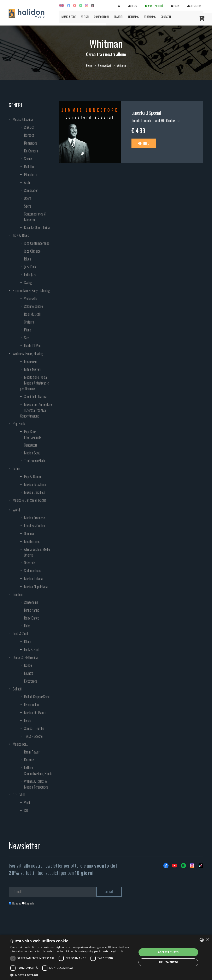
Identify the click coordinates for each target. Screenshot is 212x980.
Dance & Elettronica (25, 657)
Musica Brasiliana (35, 484)
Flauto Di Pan (32, 346)
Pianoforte (31, 174)
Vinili (27, 802)
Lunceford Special (146, 112)
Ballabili (17, 689)
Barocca (29, 135)
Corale (28, 159)
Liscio (28, 720)
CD (26, 810)
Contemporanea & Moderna (35, 217)
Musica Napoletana (36, 586)
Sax (26, 338)
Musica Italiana (33, 578)
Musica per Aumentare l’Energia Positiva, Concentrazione (36, 410)
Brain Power (32, 752)
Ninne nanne (32, 610)
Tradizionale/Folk (34, 461)
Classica (29, 127)
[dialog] (106, 957)
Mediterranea (32, 541)
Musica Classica (23, 119)
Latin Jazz (30, 275)
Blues (28, 259)
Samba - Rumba (34, 728)
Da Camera (31, 151)
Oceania (29, 533)
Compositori (101, 17)
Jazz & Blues (21, 235)
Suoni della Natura (35, 396)
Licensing (133, 17)
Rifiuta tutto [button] (168, 962)
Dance (28, 665)
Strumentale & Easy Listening (31, 290)
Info (144, 143)
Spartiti (118, 17)
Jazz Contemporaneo (37, 243)
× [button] (207, 939)
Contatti (166, 17)
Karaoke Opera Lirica (37, 227)
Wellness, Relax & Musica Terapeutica (36, 784)
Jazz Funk (30, 267)
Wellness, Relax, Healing (28, 353)
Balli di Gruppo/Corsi (37, 697)
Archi (27, 182)
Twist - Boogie (33, 736)
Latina (16, 469)
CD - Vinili (19, 795)
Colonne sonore (33, 306)
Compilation (31, 190)
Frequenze (30, 361)
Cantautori (30, 445)
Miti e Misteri (32, 369)
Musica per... (20, 744)
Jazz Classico (32, 251)
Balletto (29, 167)
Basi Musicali (32, 314)
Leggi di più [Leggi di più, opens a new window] (117, 951)
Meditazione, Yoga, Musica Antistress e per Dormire (34, 383)
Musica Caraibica (35, 492)
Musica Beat (32, 453)
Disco (28, 642)
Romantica (31, 143)
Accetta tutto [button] (168, 952)
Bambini (18, 594)
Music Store (69, 17)
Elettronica (31, 681)
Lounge (29, 673)
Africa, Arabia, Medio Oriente (37, 552)
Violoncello (31, 298)
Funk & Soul (20, 634)
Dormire (29, 760)
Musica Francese (34, 518)
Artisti (85, 17)
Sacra (28, 206)
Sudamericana (33, 571)
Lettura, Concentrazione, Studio (38, 771)
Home (89, 65)
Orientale (30, 563)
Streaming (150, 17)
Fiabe (27, 626)
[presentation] (40, 922)
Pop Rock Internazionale (33, 434)
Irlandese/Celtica (34, 526)
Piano (28, 330)
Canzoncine (31, 602)
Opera (28, 198)
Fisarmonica (31, 705)
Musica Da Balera (35, 712)
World (16, 510)
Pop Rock (19, 424)
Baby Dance (32, 618)
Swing (28, 282)
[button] (72, 975)
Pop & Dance (32, 476)
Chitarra (29, 322)
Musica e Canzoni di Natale (29, 500)
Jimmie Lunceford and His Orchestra (155, 121)
